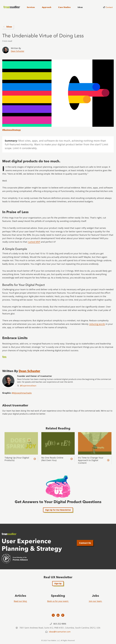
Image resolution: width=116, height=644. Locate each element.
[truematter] (12, 7)
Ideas (80, 7)
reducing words (97, 324)
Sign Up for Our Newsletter (58, 510)
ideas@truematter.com (60, 632)
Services (31, 7)
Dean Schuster (18, 51)
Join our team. (96, 601)
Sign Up (58, 583)
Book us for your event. (58, 601)
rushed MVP (34, 242)
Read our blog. (21, 601)
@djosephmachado (22, 393)
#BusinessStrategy (11, 130)
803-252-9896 (60, 624)
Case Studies (64, 7)
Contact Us (85, 543)
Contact (109, 7)
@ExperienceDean (28, 386)
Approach (47, 7)
